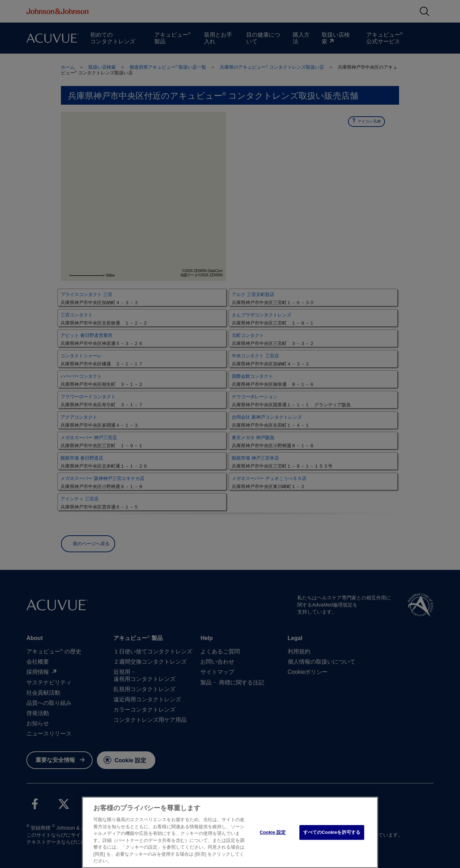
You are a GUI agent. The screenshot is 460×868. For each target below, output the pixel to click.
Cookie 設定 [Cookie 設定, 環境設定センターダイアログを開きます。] (273, 832)
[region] (230, 832)
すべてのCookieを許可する (332, 832)
